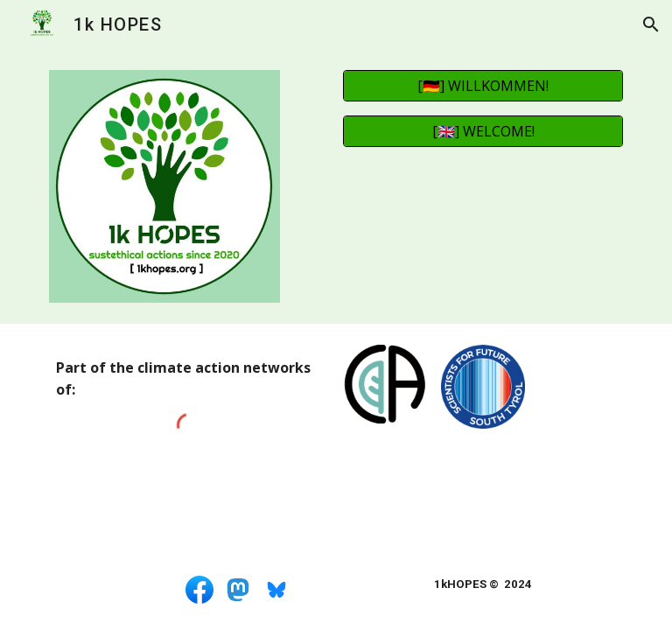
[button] (651, 24)
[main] (189, 379)
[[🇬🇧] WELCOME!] (483, 131)
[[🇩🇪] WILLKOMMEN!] (483, 86)
